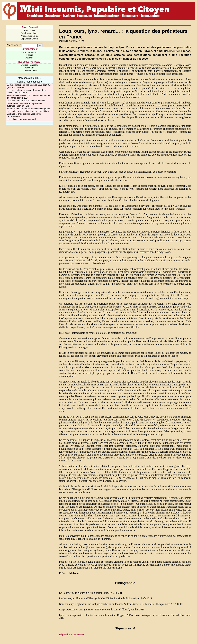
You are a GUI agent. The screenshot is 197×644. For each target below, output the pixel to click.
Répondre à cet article (71, 635)
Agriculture (30, 68)
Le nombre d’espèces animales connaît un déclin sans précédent (27, 91)
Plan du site (30, 30)
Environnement (30, 49)
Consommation (30, 70)
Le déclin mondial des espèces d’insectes (26, 101)
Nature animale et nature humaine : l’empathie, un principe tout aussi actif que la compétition (29, 110)
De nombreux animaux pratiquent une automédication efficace (24, 105)
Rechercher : (13, 45)
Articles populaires (30, 33)
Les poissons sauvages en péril (22, 119)
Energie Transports (30, 65)
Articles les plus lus (30, 36)
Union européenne (30, 52)
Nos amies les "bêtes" (30, 62)
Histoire (30, 55)
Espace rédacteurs (30, 39)
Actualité (30, 58)
